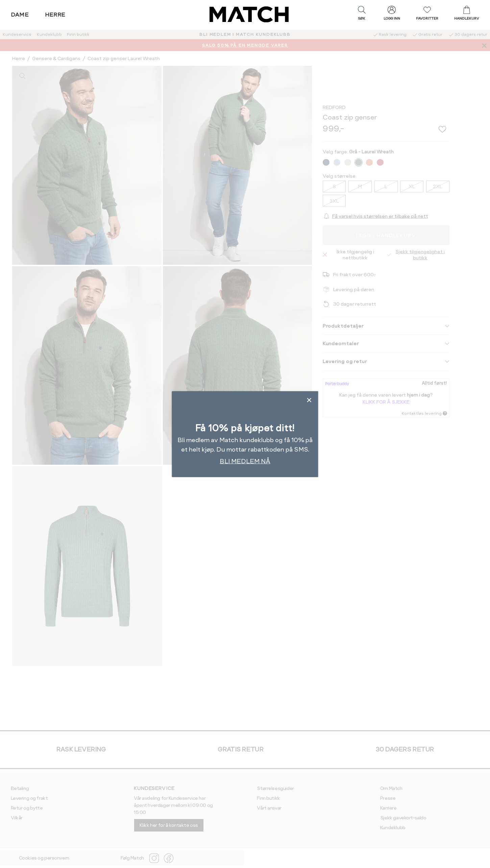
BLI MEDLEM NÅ (245, 461)
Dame (20, 15)
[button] (362, 15)
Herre (55, 15)
